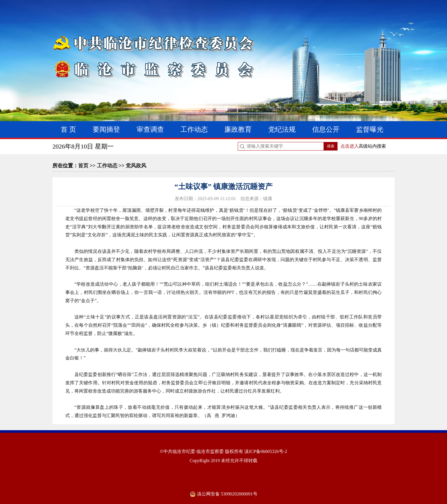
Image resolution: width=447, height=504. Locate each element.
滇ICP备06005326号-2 (266, 451)
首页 (83, 166)
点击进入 (350, 146)
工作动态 (194, 129)
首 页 (68, 129)
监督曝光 (370, 129)
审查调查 (150, 129)
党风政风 (136, 166)
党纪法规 (282, 129)
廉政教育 (238, 129)
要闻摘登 (106, 129)
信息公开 (326, 129)
